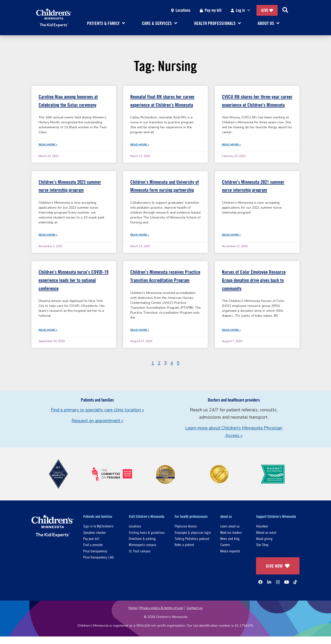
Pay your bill (91, 538)
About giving (264, 538)
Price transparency (95, 551)
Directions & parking (142, 538)
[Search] (285, 10)
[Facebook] (260, 582)
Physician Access (186, 526)
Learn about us (230, 526)
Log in (241, 10)
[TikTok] (295, 582)
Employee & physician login (193, 532)
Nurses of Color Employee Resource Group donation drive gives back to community (254, 280)
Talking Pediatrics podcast (192, 538)
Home (133, 608)
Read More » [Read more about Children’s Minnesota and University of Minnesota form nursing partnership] (140, 235)
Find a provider (93, 544)
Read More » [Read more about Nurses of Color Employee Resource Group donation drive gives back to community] (231, 330)
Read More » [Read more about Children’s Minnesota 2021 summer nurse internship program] (231, 235)
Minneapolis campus (142, 544)
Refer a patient (184, 544)
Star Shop (262, 544)
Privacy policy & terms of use (161, 608)
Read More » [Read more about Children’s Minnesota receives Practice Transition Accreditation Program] (140, 330)
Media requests (230, 551)
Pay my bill (211, 10)
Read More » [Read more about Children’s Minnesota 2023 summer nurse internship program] (48, 235)
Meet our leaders (231, 532)
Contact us (195, 608)
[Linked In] (269, 582)
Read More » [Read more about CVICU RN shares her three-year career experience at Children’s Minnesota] (231, 144)
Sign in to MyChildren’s (98, 526)
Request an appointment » (97, 421)
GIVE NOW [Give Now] (278, 566)
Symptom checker (95, 532)
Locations (181, 10)
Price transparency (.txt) (99, 557)
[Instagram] (278, 582)
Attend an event (266, 532)
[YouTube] (287, 582)
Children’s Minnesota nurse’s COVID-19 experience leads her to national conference (73, 280)
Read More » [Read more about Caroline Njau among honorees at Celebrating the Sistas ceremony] (48, 144)
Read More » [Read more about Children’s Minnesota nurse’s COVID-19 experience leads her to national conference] (48, 330)
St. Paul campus (140, 551)
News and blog (230, 538)
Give (267, 10)
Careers (225, 544)
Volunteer (262, 526)
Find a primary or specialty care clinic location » (97, 410)
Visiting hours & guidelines (147, 532)
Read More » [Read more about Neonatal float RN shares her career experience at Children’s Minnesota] (140, 144)
